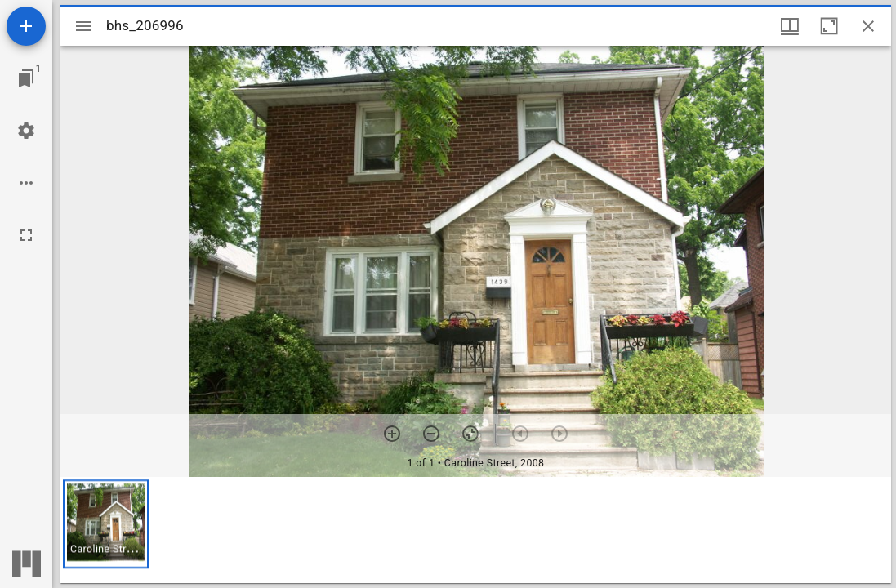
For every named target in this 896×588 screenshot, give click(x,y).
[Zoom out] (431, 434)
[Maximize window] (829, 26)
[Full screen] (26, 235)
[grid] (476, 530)
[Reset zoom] (470, 434)
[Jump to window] (26, 78)
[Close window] (868, 26)
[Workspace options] (26, 183)
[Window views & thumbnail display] (790, 26)
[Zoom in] (392, 434)
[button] (106, 524)
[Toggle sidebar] (83, 26)
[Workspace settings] (26, 131)
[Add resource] (26, 26)
